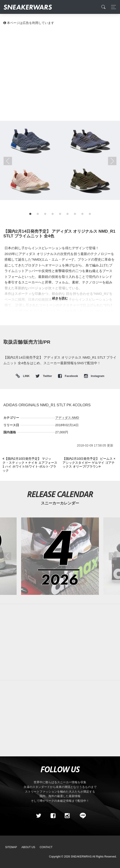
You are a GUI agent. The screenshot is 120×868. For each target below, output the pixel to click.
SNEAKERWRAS (81, 857)
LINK (25, 376)
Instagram (94, 376)
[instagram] (67, 816)
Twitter (44, 376)
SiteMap (11, 847)
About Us (28, 847)
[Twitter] (39, 816)
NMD (76, 418)
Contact (46, 847)
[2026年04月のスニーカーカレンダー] (60, 556)
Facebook (68, 376)
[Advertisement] (60, 63)
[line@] (81, 816)
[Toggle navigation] (112, 7)
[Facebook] (53, 816)
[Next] (90, 463)
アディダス (63, 418)
